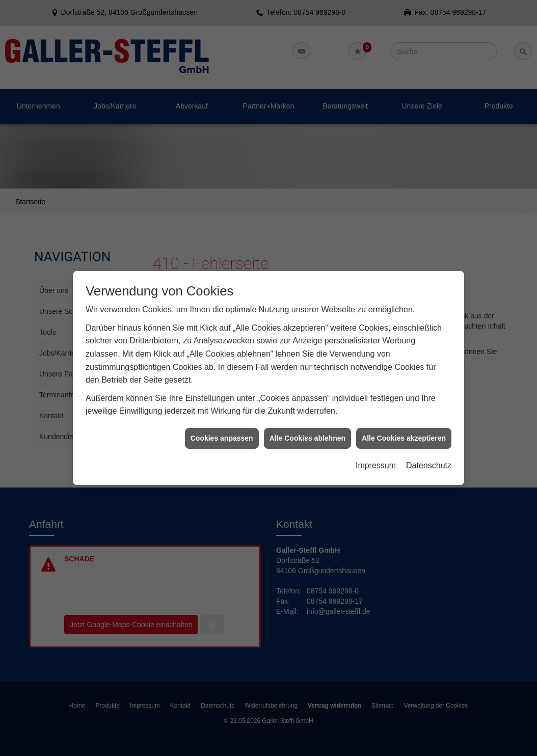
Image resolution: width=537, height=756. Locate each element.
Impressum (376, 458)
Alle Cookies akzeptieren (404, 430)
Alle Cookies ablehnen (307, 430)
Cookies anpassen (222, 430)
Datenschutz (429, 458)
